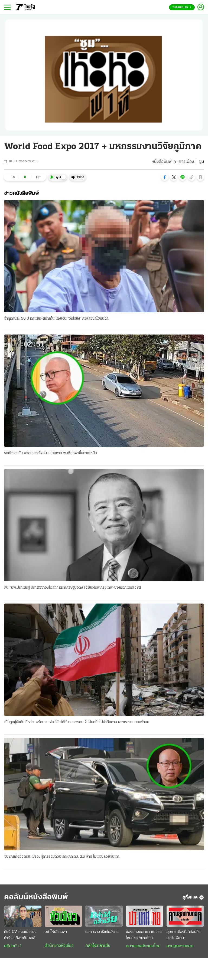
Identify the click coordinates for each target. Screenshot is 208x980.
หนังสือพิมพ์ (162, 162)
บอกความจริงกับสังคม (102, 932)
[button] (165, 177)
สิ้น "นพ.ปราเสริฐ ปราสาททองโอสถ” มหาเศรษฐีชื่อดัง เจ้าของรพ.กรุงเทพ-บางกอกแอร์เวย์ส (72, 588)
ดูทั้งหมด (193, 897)
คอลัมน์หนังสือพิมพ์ (36, 897)
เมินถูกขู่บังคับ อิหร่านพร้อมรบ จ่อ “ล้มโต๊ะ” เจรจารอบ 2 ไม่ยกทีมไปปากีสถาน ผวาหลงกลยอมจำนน (77, 722)
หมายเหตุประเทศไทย (143, 946)
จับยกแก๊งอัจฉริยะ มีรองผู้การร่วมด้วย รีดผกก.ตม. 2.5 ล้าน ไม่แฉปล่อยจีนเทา (62, 857)
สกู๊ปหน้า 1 (13, 946)
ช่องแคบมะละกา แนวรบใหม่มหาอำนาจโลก (144, 935)
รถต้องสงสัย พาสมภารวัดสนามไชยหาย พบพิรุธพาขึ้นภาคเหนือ (51, 453)
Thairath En (182, 7)
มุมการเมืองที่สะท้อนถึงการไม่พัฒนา (183, 935)
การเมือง (186, 162)
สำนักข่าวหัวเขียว (59, 946)
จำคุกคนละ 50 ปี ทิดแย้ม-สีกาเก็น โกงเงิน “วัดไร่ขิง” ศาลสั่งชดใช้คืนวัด (56, 319)
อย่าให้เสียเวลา (56, 932)
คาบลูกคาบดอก (180, 946)
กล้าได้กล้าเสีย (98, 946)
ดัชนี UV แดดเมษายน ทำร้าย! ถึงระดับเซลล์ (20, 935)
